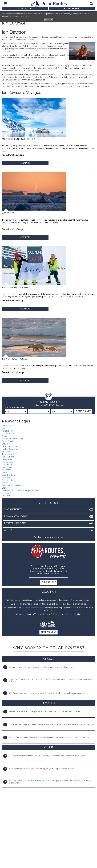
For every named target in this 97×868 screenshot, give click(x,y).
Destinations (7, 426)
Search (5, 483)
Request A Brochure (48, 523)
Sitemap (5, 488)
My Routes (6, 470)
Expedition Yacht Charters (13, 439)
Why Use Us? (8, 496)
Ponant (50, 75)
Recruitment (7, 478)
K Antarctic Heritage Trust (33, 608)
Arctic (4, 436)
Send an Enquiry (48, 509)
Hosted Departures (10, 449)
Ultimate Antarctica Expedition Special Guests (21, 491)
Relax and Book (8, 480)
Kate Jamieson (8, 462)
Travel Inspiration (9, 454)
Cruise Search (8, 441)
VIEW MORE (25, 163)
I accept (49, 20)
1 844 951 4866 (72, 8)
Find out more (49, 582)
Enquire (5, 444)
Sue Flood (80, 75)
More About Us (48, 632)
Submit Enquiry (83, 411)
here (27, 16)
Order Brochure (9, 475)
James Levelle (8, 457)
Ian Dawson (7, 452)
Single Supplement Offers (13, 485)
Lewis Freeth (7, 465)
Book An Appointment (48, 516)
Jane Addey (7, 459)
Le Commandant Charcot (12, 80)
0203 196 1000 (25, 8)
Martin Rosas (7, 467)
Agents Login (7, 431)
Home (5, 428)
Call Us (48, 530)
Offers (4, 472)
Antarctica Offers (9, 433)
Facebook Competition (11, 446)
